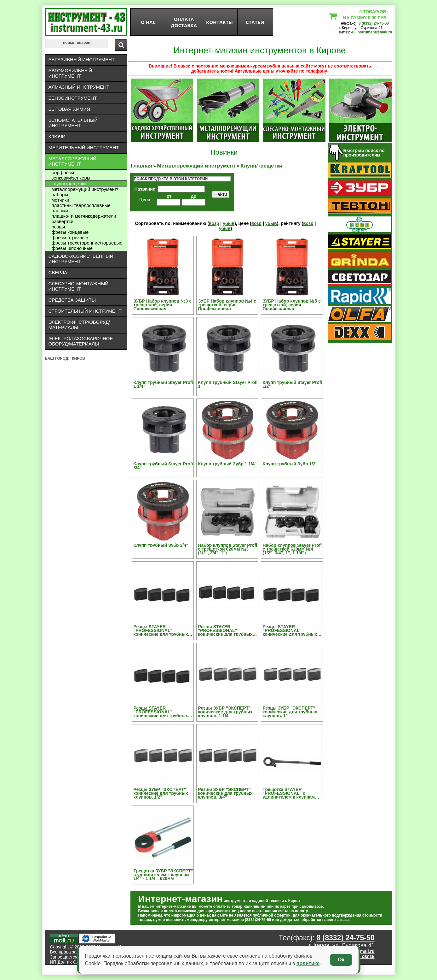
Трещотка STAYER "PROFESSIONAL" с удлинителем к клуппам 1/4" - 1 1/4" (289, 793)
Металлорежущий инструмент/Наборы (85, 192)
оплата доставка (184, 22)
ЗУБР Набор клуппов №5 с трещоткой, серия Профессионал (292, 305)
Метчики (60, 200)
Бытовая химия (69, 109)
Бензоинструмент (73, 98)
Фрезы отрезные (70, 237)
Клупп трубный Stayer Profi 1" (228, 384)
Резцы (58, 227)
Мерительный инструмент (84, 148)
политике (308, 963)
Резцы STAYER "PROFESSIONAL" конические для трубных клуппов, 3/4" (161, 712)
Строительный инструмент (85, 311)
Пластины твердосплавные (81, 205)
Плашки (60, 211)
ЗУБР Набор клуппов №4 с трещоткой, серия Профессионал (227, 305)
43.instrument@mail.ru (372, 32)
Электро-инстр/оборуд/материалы (79, 325)
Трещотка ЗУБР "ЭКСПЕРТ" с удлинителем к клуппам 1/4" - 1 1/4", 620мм (163, 875)
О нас (148, 22)
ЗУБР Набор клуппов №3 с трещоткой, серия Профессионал (163, 305)
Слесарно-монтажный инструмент (79, 286)
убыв (229, 223)
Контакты (219, 22)
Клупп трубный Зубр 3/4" (161, 545)
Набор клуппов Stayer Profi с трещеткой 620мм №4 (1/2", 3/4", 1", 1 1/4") (292, 549)
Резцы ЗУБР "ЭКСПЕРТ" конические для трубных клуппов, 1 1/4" (225, 712)
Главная (141, 166)
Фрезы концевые (70, 232)
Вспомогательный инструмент (73, 123)
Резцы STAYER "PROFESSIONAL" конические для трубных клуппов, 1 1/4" (161, 630)
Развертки (63, 221)
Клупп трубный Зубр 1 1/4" (227, 464)
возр (214, 223)
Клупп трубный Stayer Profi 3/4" (163, 466)
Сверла (58, 272)
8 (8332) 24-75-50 (374, 23)
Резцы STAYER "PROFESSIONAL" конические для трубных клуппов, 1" (225, 630)
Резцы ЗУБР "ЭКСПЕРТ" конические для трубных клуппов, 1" (290, 712)
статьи (255, 22)
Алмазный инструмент (79, 87)
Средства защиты (72, 300)
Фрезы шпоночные (72, 248)
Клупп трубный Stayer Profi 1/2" (293, 384)
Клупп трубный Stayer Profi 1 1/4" (163, 384)
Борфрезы (63, 172)
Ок (341, 960)
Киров (78, 358)
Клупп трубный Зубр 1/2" (290, 464)
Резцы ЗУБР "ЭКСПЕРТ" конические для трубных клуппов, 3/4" (225, 793)
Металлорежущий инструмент (72, 161)
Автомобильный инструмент (70, 73)
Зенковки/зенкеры (71, 178)
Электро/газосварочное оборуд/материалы (81, 341)
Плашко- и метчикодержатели (84, 216)
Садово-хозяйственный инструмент (81, 259)
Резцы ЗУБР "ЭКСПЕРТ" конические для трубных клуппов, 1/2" (161, 793)
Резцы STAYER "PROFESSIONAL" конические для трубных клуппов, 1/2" (290, 630)
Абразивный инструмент (82, 59)
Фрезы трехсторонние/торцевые (87, 243)
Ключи (57, 136)
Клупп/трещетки (69, 183)
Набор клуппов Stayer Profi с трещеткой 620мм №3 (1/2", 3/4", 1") (228, 549)
